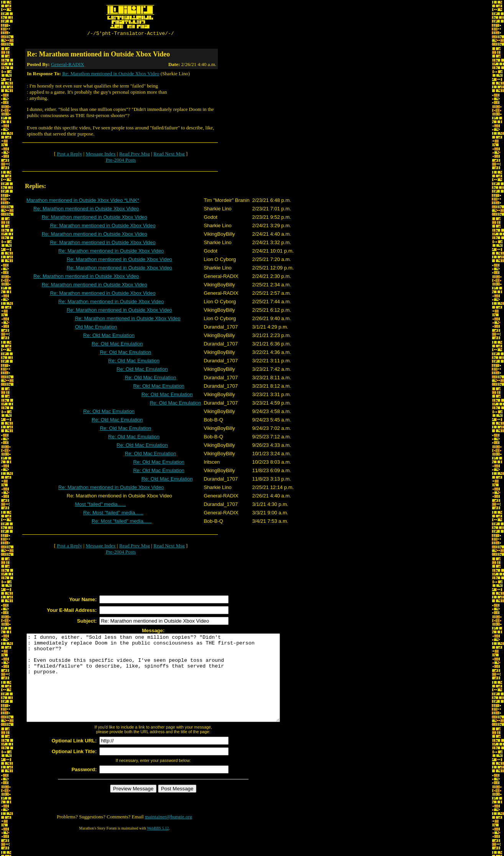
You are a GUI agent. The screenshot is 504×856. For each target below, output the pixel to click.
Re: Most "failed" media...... (113, 514)
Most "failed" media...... (100, 505)
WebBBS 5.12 (158, 847)
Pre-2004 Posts (121, 161)
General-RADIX (68, 65)
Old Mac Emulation (96, 328)
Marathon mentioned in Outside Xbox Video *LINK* (83, 201)
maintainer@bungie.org (169, 835)
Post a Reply (69, 155)
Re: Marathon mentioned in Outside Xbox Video (111, 75)
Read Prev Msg (135, 155)
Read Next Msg (169, 155)
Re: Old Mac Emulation (109, 336)
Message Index (100, 155)
